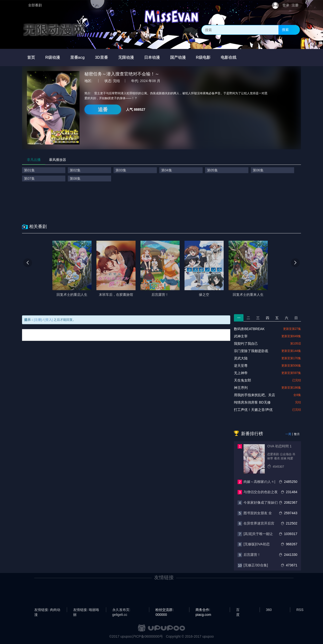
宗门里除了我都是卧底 (251, 351)
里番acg (78, 57)
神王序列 (241, 388)
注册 (295, 5)
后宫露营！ (252, 555)
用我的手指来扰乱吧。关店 (254, 395)
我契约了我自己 (246, 344)
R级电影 (203, 57)
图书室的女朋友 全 (258, 513)
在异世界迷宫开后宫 (259, 523)
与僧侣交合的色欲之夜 (261, 492)
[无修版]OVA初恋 (256, 544)
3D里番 (101, 57)
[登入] (49, 320)
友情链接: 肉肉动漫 (47, 610)
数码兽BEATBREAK (249, 329)
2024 (144, 81)
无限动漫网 (54, 30)
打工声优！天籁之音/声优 (253, 410)
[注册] (38, 320)
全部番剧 (35, 5)
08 (154, 81)
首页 (31, 57)
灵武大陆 (241, 358)
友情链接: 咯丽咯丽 (86, 610)
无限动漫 (126, 57)
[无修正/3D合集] (256, 565)
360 (269, 610)
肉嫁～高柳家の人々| (259, 482)
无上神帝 (241, 373)
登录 (286, 5)
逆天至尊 (241, 366)
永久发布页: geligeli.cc (121, 610)
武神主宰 (241, 336)
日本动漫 (152, 57)
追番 (103, 109)
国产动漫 (178, 57)
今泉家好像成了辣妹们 (261, 502)
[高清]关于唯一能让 (258, 534)
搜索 (285, 30)
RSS (300, 610)
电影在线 (229, 57)
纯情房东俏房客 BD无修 (252, 402)
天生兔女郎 (242, 380)
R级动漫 (53, 57)
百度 (238, 610)
